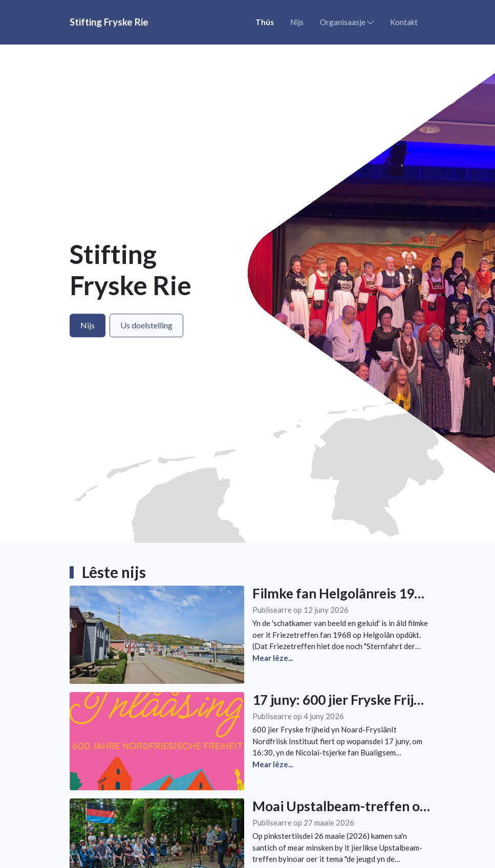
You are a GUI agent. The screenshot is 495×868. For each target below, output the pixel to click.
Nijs (297, 22)
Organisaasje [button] (347, 22)
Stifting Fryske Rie (109, 22)
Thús (265, 22)
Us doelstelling (146, 325)
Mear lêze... (273, 658)
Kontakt (404, 22)
